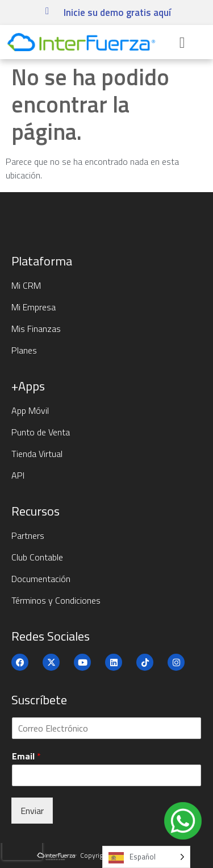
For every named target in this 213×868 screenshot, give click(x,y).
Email (26, 756)
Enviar (32, 811)
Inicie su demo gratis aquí (117, 13)
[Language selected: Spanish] (146, 857)
